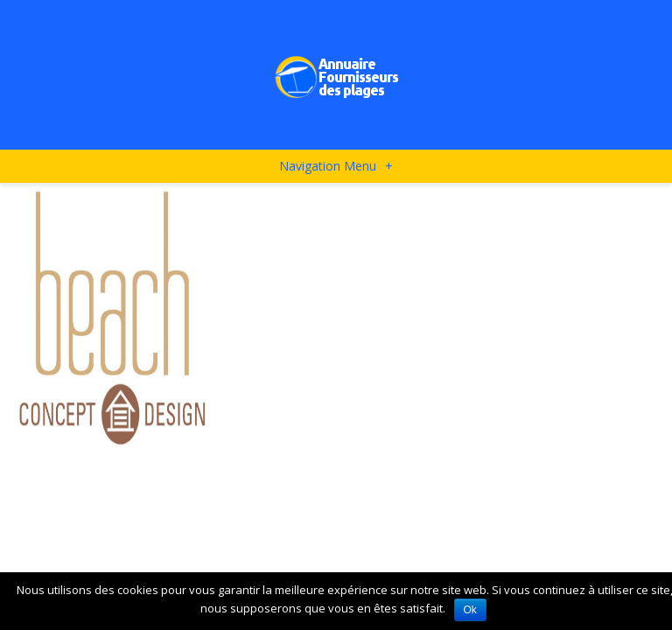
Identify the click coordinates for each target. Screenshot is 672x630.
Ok (470, 610)
